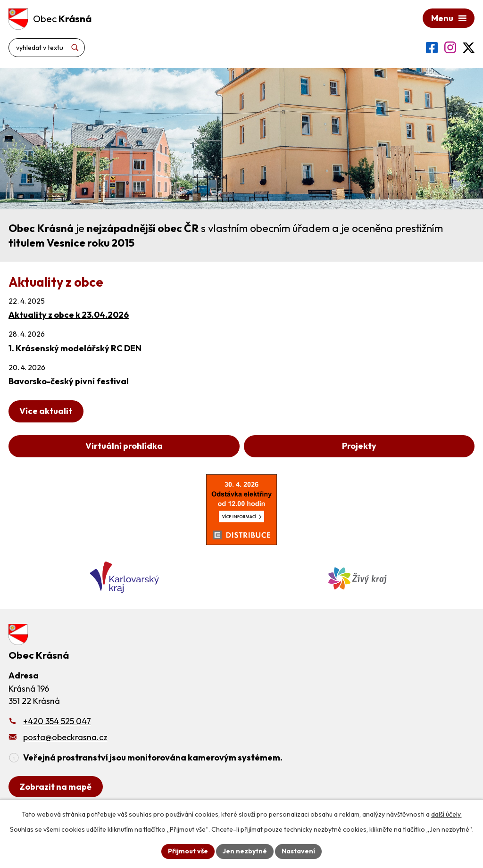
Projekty (359, 446)
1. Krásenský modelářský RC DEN (75, 348)
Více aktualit (46, 411)
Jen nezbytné (245, 851)
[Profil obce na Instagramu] (450, 47)
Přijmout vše (188, 851)
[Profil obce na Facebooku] (432, 48)
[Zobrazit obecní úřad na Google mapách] (56, 787)
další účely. (446, 814)
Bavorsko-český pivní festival (69, 381)
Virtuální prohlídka (124, 446)
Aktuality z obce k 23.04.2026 (69, 315)
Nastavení (298, 851)
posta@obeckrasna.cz (65, 737)
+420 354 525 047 (57, 721)
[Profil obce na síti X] (469, 48)
